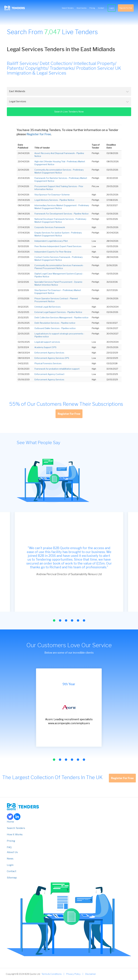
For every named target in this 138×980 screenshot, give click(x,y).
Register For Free (126, 8)
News (10, 859)
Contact (101, 8)
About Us (12, 852)
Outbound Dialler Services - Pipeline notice (55, 328)
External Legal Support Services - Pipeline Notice (58, 312)
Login (112, 8)
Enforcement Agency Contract (49, 374)
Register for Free (39, 134)
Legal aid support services (47, 342)
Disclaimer (90, 974)
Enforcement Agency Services (49, 353)
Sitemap (12, 878)
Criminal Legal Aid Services (48, 307)
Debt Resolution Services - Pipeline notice (55, 323)
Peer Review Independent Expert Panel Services (58, 246)
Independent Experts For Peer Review (53, 252)
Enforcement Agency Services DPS (52, 358)
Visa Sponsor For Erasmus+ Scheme (52, 195)
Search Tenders (68, 8)
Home (10, 822)
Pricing (92, 8)
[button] (54, 620)
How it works (82, 8)
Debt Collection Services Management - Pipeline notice (61, 317)
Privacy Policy (73, 974)
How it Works (15, 834)
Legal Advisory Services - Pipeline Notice (54, 200)
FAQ (9, 847)
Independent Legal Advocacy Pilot (51, 241)
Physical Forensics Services (48, 363)
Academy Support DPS (45, 347)
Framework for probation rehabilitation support (57, 369)
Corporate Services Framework (50, 227)
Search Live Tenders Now (69, 112)
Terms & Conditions (52, 974)
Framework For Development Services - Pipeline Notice (61, 214)
